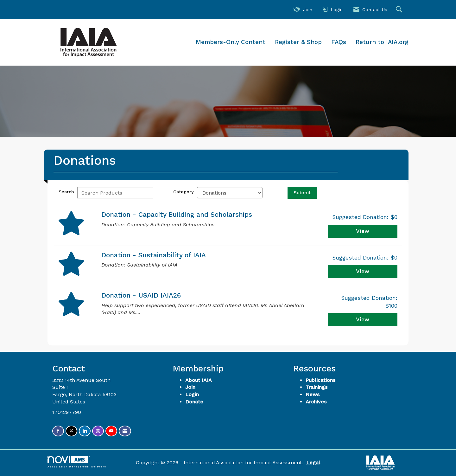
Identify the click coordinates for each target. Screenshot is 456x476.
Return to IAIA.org (382, 42)
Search (66, 192)
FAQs (339, 42)
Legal (313, 463)
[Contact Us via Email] (125, 431)
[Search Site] (400, 10)
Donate (194, 402)
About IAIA (199, 380)
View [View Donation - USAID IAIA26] (363, 319)
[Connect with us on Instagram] (98, 431)
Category (184, 192)
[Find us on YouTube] (111, 431)
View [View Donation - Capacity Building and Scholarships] (363, 231)
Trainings (317, 387)
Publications (320, 380)
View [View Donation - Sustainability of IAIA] (363, 271)
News (313, 394)
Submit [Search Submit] (302, 193)
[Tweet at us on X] (71, 431)
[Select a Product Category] (230, 193)
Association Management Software (77, 462)
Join (190, 387)
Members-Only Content (231, 42)
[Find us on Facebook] (58, 431)
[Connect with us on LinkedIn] (85, 431)
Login (192, 394)
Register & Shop (298, 42)
